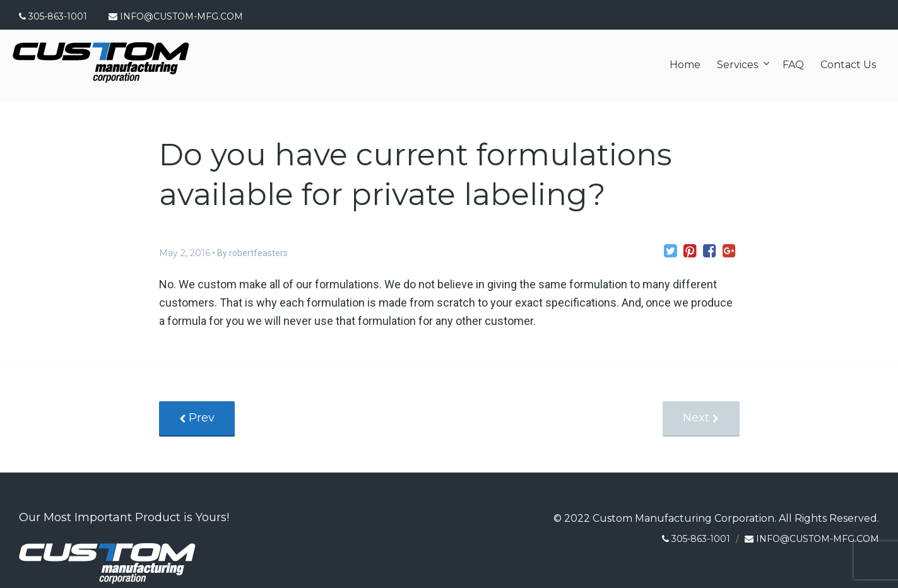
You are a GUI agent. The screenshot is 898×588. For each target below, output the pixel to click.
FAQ (793, 65)
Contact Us (848, 65)
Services (737, 65)
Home (685, 65)
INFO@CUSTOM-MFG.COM (181, 16)
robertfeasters (258, 253)
